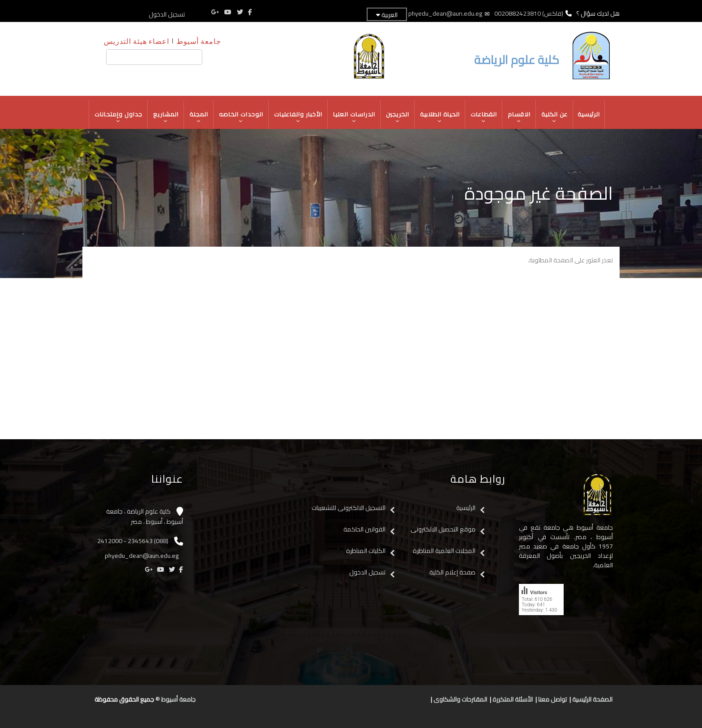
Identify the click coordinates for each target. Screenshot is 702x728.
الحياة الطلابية (440, 117)
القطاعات (484, 117)
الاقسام (519, 117)
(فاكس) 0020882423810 (529, 13)
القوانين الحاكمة (364, 529)
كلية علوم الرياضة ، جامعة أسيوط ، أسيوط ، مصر (145, 516)
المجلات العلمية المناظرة (444, 551)
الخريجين (398, 117)
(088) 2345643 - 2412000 (133, 541)
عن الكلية (555, 117)
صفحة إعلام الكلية (452, 572)
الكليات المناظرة (366, 551)
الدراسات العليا (354, 117)
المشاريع (166, 117)
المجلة (199, 117)
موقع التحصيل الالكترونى (443, 529)
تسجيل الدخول (167, 14)
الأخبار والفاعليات (298, 117)
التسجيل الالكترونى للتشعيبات (349, 508)
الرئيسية (589, 114)
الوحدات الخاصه (241, 117)
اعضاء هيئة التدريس (137, 41)
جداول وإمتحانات (119, 117)
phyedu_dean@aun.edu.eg (445, 13)
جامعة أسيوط (199, 41)
